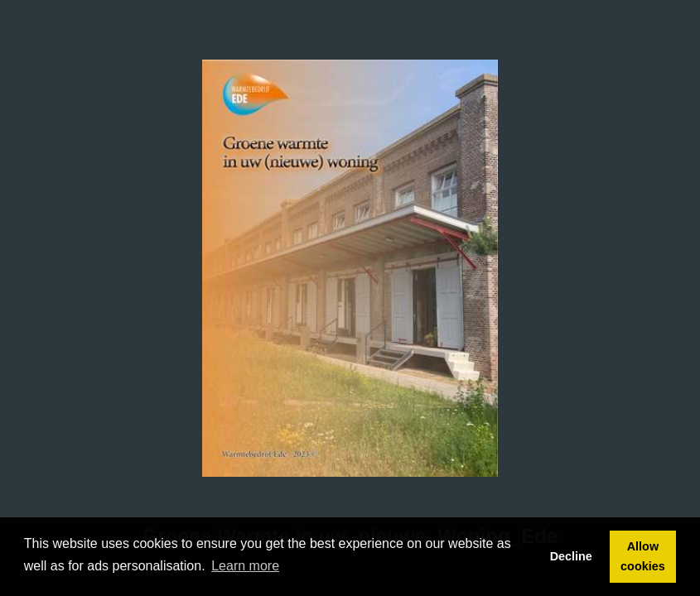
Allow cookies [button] (643, 556)
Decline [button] (571, 556)
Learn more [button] (245, 566)
